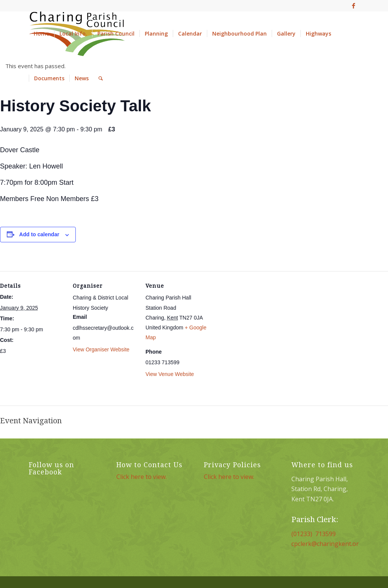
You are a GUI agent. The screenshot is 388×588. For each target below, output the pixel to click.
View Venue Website (170, 374)
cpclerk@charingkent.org (327, 544)
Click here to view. (142, 477)
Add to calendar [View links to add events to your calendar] (39, 234)
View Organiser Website (101, 349)
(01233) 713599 (314, 534)
